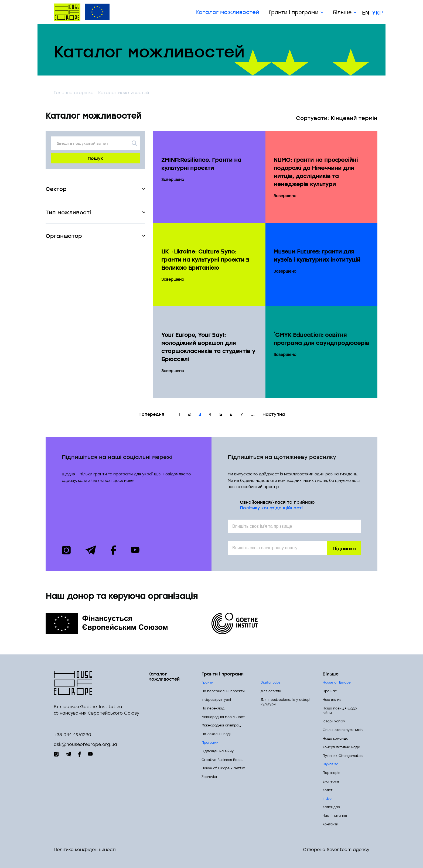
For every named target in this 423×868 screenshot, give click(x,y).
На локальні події (216, 734)
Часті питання (335, 815)
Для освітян (271, 691)
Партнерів (331, 773)
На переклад (213, 708)
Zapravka (209, 777)
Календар (331, 807)
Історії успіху (334, 721)
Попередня (151, 414)
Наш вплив (332, 699)
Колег (328, 790)
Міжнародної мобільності (224, 717)
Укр (377, 12)
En (366, 12)
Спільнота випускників (343, 730)
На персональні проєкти (223, 691)
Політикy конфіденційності (271, 508)
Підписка (344, 548)
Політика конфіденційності (85, 850)
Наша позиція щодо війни (340, 710)
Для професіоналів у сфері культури (285, 702)
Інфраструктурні (216, 699)
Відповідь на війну (218, 751)
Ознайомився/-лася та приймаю (277, 505)
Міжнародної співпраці (221, 725)
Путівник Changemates (343, 756)
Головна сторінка (74, 92)
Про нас (330, 691)
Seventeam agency (348, 850)
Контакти (330, 824)
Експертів (331, 781)
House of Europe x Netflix (223, 768)
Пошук (95, 158)
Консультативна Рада (341, 747)
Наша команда (335, 738)
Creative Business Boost (222, 760)
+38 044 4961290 (72, 735)
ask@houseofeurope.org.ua (85, 744)
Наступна (274, 414)
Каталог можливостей (227, 12)
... (253, 414)
